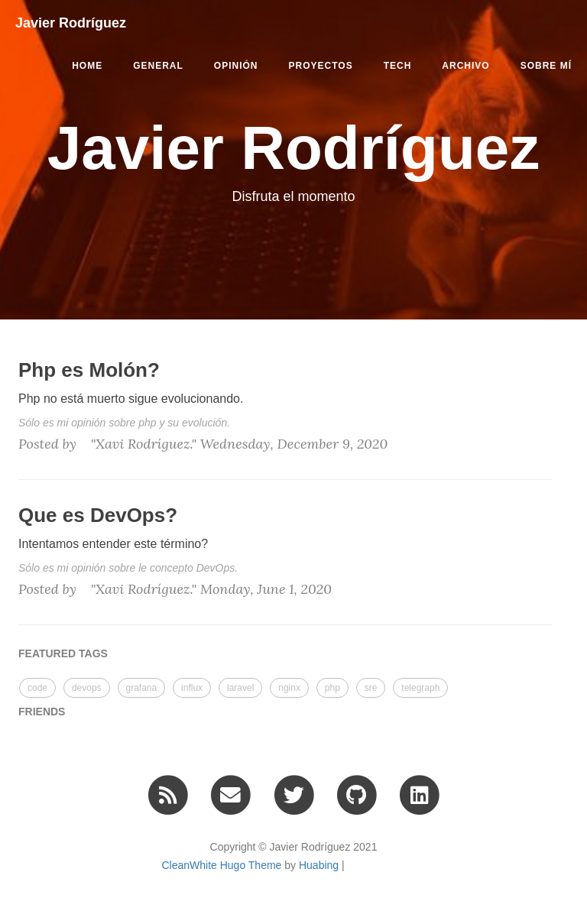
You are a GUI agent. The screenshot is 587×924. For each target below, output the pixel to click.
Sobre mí (546, 66)
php (332, 688)
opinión (236, 66)
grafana (142, 688)
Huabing (319, 865)
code (37, 688)
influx (192, 688)
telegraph (420, 688)
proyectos (321, 66)
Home (87, 66)
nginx (289, 688)
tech (398, 66)
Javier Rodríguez (71, 23)
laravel (240, 688)
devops (87, 688)
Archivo (465, 66)
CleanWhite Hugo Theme (221, 865)
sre (371, 688)
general (158, 66)
